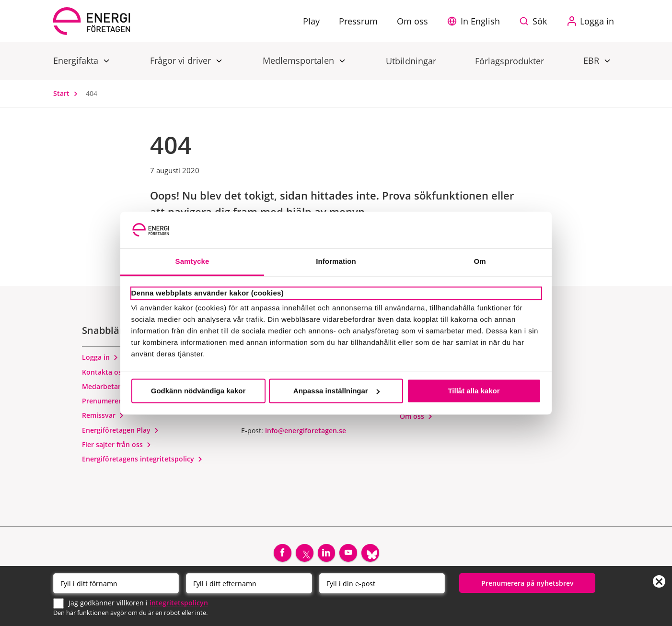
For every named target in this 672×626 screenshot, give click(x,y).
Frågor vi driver (182, 60)
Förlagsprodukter (510, 61)
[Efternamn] (249, 582)
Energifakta (77, 60)
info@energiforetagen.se (306, 434)
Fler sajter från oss (117, 448)
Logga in (100, 361)
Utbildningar (411, 61)
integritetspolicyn (179, 602)
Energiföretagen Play (121, 433)
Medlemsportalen (300, 60)
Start (68, 93)
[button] (476, 21)
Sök (540, 21)
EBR (592, 60)
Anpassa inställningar (336, 391)
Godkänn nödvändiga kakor (198, 391)
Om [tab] (480, 262)
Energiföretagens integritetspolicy (142, 462)
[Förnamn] (116, 582)
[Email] (382, 582)
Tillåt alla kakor (474, 391)
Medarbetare (108, 390)
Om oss (416, 419)
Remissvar (103, 419)
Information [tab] (336, 262)
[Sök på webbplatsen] (535, 21)
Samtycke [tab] (192, 262)
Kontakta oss (108, 375)
